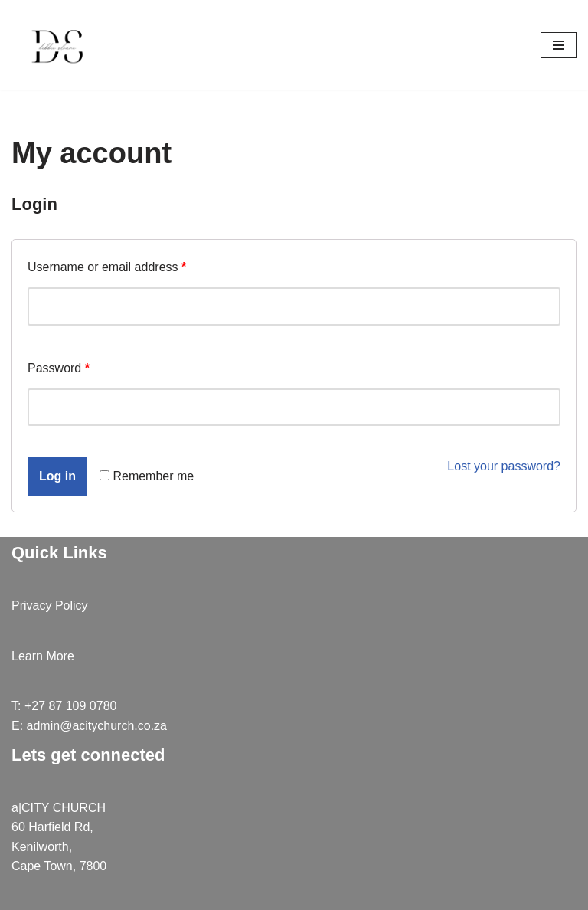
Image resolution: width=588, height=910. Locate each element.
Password (59, 368)
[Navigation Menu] (559, 45)
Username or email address (107, 267)
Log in (57, 476)
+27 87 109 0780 (71, 706)
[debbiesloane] (57, 45)
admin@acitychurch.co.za (97, 726)
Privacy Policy (50, 606)
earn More (46, 656)
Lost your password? (504, 466)
